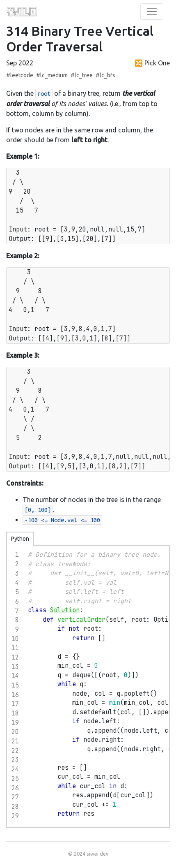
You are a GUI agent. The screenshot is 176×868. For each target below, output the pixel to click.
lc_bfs (107, 75)
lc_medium (54, 75)
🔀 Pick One (152, 63)
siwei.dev (97, 854)
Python (20, 539)
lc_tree (84, 75)
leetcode (22, 75)
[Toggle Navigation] (152, 12)
